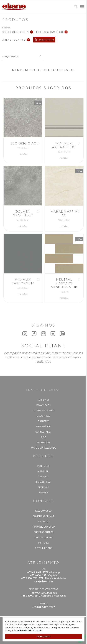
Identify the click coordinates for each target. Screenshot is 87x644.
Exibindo (6, 27)
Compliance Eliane (43, 516)
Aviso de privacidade (44, 448)
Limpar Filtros (46, 40)
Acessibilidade (43, 548)
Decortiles (44, 416)
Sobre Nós (44, 400)
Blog (44, 437)
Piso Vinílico (43, 427)
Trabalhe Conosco (43, 527)
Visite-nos (44, 521)
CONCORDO (44, 636)
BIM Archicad (43, 482)
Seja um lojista (43, 537)
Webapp (44, 493)
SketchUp (43, 487)
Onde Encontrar (43, 532)
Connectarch (43, 432)
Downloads (44, 405)
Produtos (43, 466)
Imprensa (43, 543)
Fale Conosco (43, 511)
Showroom (43, 442)
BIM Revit (43, 477)
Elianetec (44, 421)
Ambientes (43, 471)
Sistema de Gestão (43, 411)
